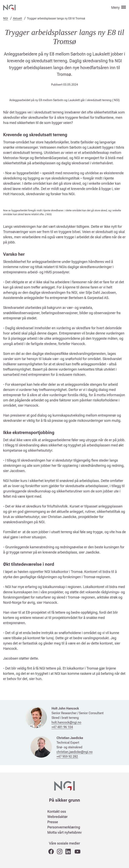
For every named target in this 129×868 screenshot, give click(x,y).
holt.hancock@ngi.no (66, 722)
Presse (53, 822)
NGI (6, 18)
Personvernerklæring (64, 827)
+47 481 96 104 (62, 727)
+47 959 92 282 (67, 757)
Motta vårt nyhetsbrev (64, 832)
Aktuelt (17, 18)
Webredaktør (58, 817)
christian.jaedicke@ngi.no (75, 752)
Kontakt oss (57, 811)
